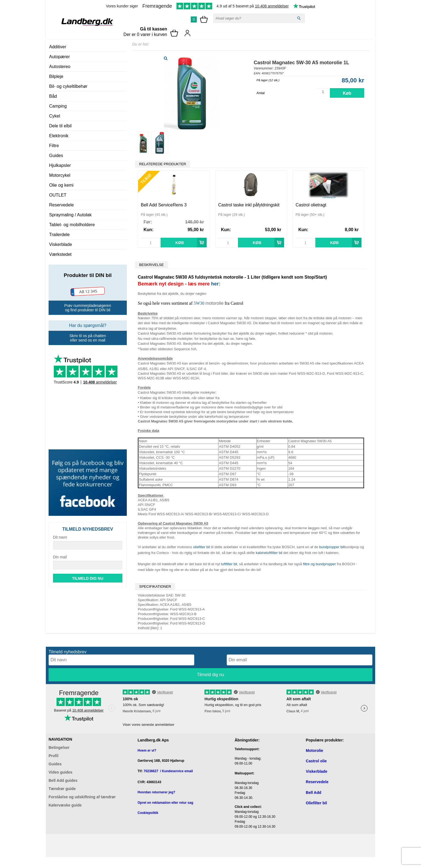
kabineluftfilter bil (269, 553)
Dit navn (60, 537)
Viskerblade (61, 244)
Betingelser (59, 747)
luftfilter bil (229, 564)
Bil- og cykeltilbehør (68, 86)
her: (216, 284)
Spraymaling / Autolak (70, 215)
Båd (53, 96)
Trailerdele (59, 235)
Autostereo (60, 67)
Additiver (58, 47)
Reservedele (61, 205)
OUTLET (58, 195)
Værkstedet (60, 254)
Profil (54, 756)
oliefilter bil (201, 547)
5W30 (199, 303)
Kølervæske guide (65, 805)
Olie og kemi (61, 185)
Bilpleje (56, 76)
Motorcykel (60, 175)
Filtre (54, 146)
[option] (174, 209)
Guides (56, 156)
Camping (58, 106)
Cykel (55, 116)
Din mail (60, 557)
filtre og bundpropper (319, 564)
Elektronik (59, 136)
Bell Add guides (63, 780)
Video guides (61, 772)
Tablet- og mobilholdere (72, 225)
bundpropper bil (332, 547)
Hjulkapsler (60, 165)
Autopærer (60, 57)
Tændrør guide (62, 789)
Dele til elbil (60, 126)
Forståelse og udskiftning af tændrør (82, 797)
